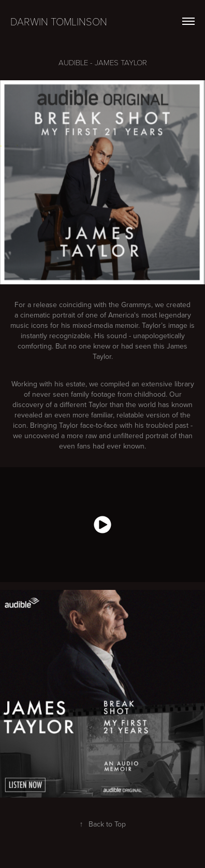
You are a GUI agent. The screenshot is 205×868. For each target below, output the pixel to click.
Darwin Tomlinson (59, 21)
